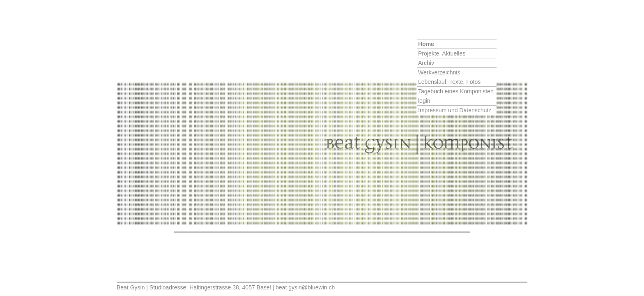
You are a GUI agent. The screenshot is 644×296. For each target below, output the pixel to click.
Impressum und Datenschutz (455, 110)
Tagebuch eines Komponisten (456, 91)
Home (426, 44)
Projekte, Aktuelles (442, 53)
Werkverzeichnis (439, 72)
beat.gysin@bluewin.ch (305, 287)
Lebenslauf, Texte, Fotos (449, 82)
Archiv (426, 63)
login (424, 101)
